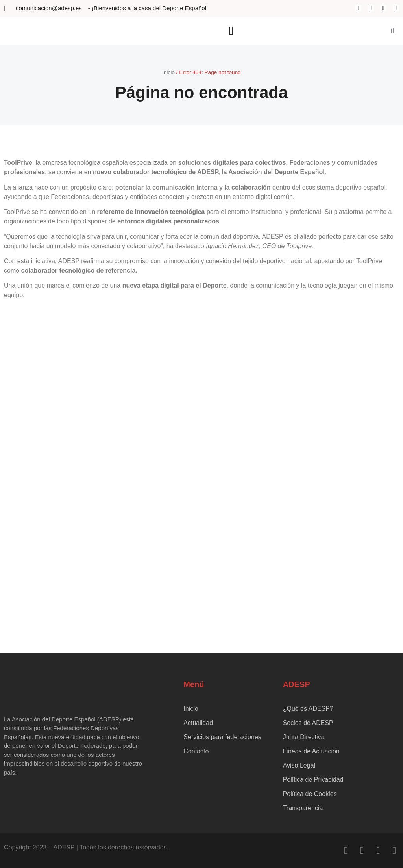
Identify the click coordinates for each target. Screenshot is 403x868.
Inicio (168, 72)
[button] (231, 31)
